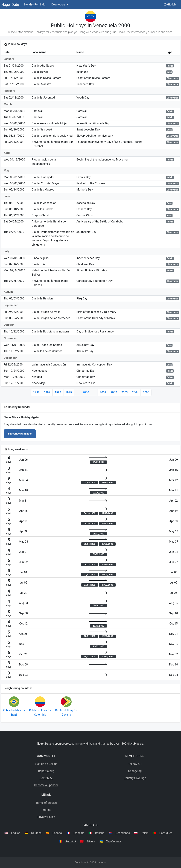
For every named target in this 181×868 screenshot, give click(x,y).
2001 (103, 392)
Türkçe (91, 841)
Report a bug (46, 771)
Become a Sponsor (46, 785)
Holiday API (135, 764)
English (16, 833)
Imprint (46, 810)
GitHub (170, 5)
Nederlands (123, 833)
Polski (144, 833)
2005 (146, 392)
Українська (114, 841)
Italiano (100, 833)
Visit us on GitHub (46, 764)
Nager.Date (10, 5)
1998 (58, 392)
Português (166, 833)
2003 (124, 392)
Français (79, 833)
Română (71, 841)
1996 (36, 392)
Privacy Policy (46, 817)
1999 (69, 392)
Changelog (135, 771)
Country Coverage (135, 778)
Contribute (46, 778)
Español (58, 833)
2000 (86, 392)
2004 (135, 392)
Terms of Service (46, 803)
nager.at (102, 863)
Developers (59, 5)
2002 (114, 392)
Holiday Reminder (35, 5)
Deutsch (36, 833)
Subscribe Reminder (20, 434)
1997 (47, 392)
